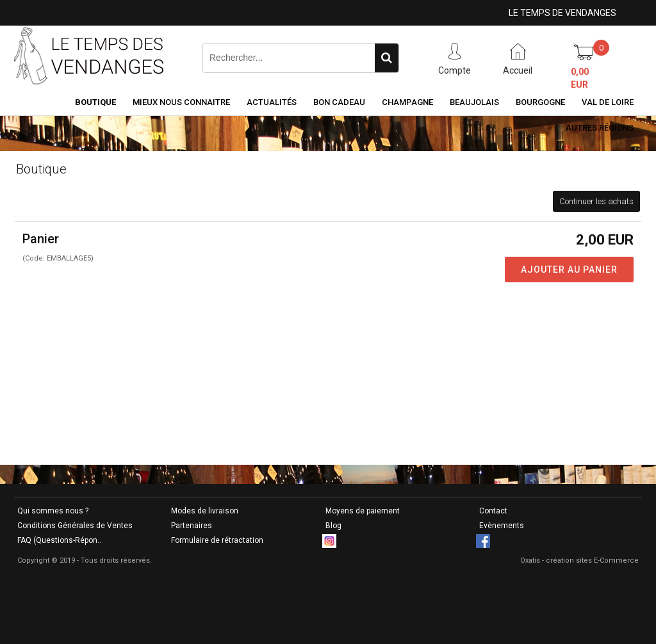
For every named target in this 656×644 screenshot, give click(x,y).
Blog (333, 526)
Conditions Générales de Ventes (75, 526)
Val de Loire (608, 102)
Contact (493, 511)
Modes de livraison (205, 511)
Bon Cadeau (339, 102)
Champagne (407, 102)
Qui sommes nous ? (53, 511)
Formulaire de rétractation (217, 540)
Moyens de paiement (363, 511)
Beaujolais (474, 102)
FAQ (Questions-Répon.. (59, 540)
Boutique (95, 102)
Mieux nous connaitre (181, 102)
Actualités (272, 102)
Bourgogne (540, 102)
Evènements (502, 526)
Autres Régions (600, 128)
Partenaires (192, 526)
